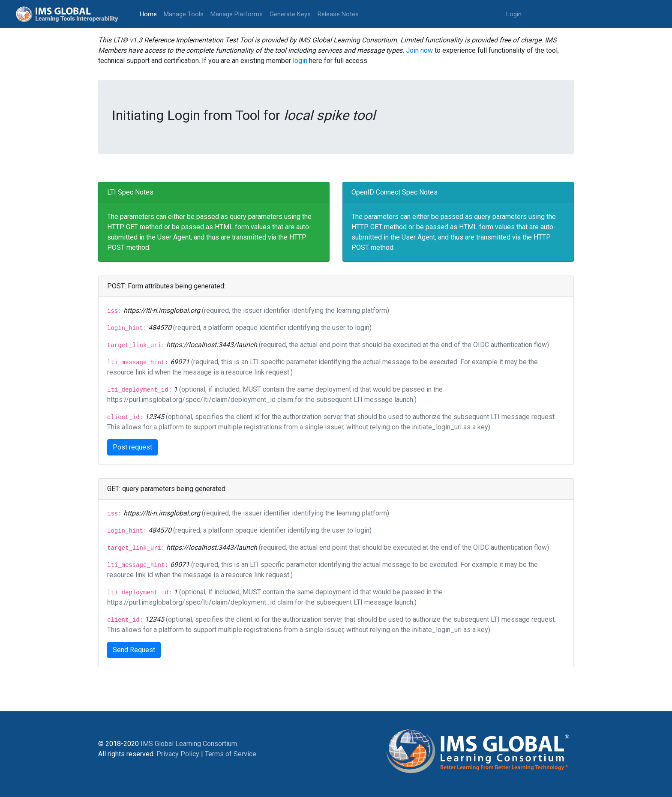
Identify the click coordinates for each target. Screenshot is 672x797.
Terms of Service (231, 754)
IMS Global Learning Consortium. (189, 744)
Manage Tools (184, 14)
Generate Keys (290, 14)
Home (150, 13)
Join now (419, 50)
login (300, 61)
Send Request (134, 650)
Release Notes (338, 14)
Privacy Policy (178, 754)
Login (514, 14)
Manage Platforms (237, 14)
